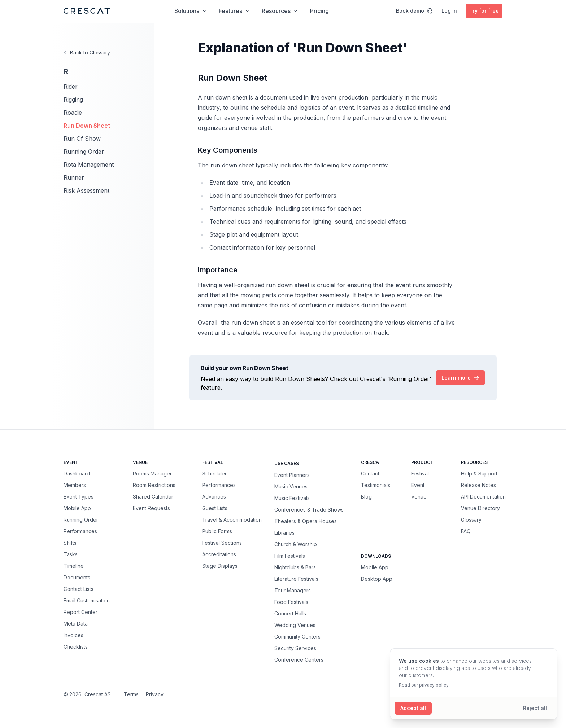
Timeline (74, 566)
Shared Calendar (153, 497)
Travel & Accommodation (232, 520)
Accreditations (219, 554)
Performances (80, 531)
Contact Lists (79, 589)
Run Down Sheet (87, 126)
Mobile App (77, 508)
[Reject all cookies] (535, 708)
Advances (214, 497)
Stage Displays (220, 566)
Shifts (70, 543)
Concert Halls (290, 613)
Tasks (71, 554)
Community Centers (297, 636)
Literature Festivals (296, 579)
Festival (420, 473)
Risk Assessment (86, 190)
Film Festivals (290, 556)
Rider (71, 87)
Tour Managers (293, 590)
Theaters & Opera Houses (306, 521)
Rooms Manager (152, 473)
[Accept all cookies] (413, 708)
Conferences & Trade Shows (309, 509)
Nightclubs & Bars (295, 567)
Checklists (76, 647)
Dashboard (77, 473)
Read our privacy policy (424, 685)
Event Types (79, 497)
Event (418, 485)
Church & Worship (296, 544)
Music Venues (291, 486)
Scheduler (214, 473)
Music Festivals (292, 498)
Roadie (73, 113)
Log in (449, 11)
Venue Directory (480, 508)
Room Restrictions (154, 485)
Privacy (155, 694)
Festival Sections (222, 543)
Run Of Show (82, 139)
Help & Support (479, 473)
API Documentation (483, 497)
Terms (131, 694)
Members (75, 485)
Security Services (295, 648)
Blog (366, 497)
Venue (419, 497)
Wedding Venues (295, 625)
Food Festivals (291, 602)
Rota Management (89, 165)
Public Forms (217, 531)
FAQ (466, 531)
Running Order (84, 152)
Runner (74, 177)
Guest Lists (215, 508)
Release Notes (478, 485)
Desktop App (377, 579)
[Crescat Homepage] (87, 11)
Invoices (73, 635)
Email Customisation (87, 600)
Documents (77, 577)
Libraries (284, 532)
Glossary (471, 520)
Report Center (80, 612)
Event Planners (292, 475)
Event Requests (151, 508)
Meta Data (76, 624)
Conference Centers (299, 659)
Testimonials (376, 485)
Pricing (319, 11)
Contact (370, 473)
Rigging (73, 100)
